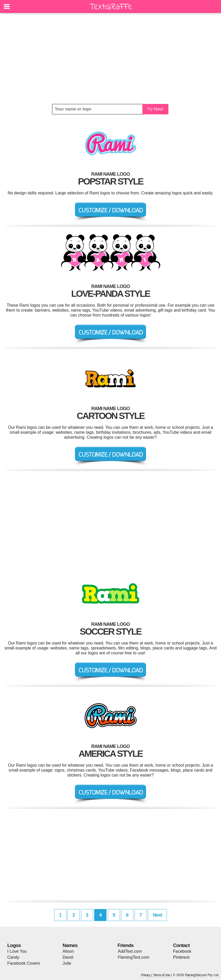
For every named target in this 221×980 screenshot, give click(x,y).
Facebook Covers (24, 963)
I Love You (17, 951)
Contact (181, 945)
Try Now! (155, 109)
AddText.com (130, 951)
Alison (68, 951)
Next (157, 915)
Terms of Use (162, 975)
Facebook (182, 951)
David (68, 957)
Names (70, 945)
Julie (67, 963)
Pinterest (181, 957)
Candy (13, 957)
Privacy (146, 975)
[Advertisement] (111, 58)
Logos (14, 945)
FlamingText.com (134, 957)
